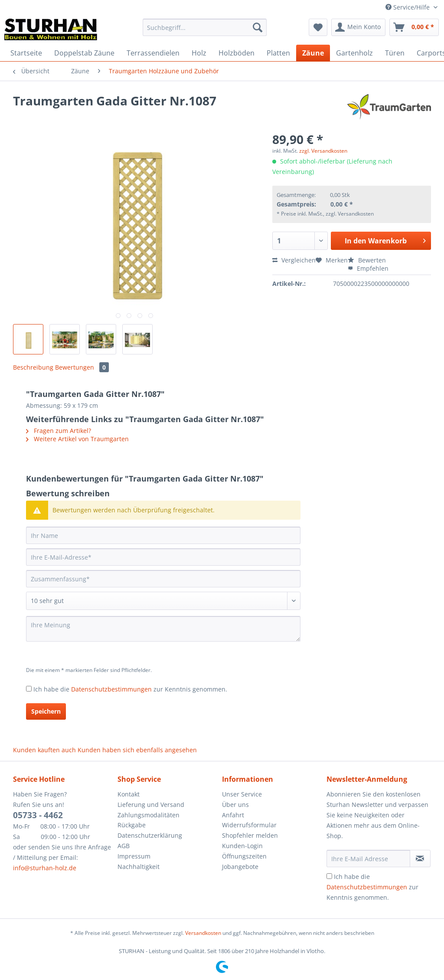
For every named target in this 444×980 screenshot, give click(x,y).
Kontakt (129, 794)
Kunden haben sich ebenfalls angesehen (137, 750)
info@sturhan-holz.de (45, 868)
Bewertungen (82, 367)
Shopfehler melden (250, 835)
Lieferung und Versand (151, 805)
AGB (124, 846)
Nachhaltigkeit (139, 867)
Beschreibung (33, 367)
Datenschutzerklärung (150, 835)
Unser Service (242, 794)
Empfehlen (368, 268)
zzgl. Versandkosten (323, 151)
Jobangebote (240, 867)
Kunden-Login (242, 846)
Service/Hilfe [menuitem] (408, 7)
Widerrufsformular (249, 825)
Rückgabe (132, 825)
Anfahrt (233, 815)
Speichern (46, 711)
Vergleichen (294, 260)
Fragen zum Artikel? (59, 431)
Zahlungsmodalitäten (149, 815)
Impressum (134, 856)
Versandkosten (203, 933)
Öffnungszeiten (244, 856)
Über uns (235, 805)
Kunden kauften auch (44, 750)
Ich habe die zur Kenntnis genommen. (130, 689)
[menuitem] (205, 31)
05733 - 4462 (38, 815)
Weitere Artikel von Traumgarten (77, 439)
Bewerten (367, 260)
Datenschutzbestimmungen (111, 689)
